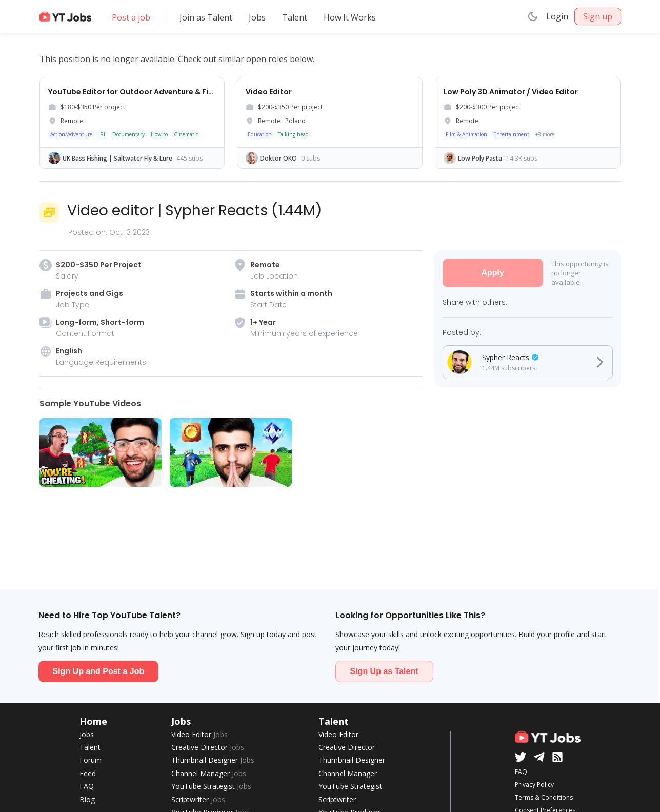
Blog (87, 799)
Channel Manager (209, 773)
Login (557, 16)
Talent (295, 17)
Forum (91, 760)
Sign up (598, 16)
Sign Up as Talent (384, 671)
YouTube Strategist (211, 786)
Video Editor (199, 734)
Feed (88, 773)
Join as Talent (206, 17)
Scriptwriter (198, 799)
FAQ (87, 786)
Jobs (257, 17)
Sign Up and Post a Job (99, 671)
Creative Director (208, 747)
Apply (492, 273)
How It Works (350, 17)
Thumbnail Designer (213, 760)
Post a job (131, 17)
